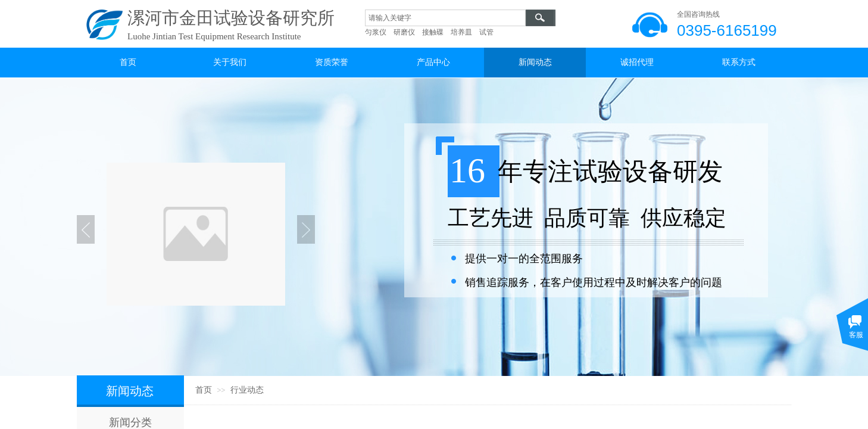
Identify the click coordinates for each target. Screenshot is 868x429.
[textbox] (445, 18)
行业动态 (247, 390)
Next (306, 229)
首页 (204, 390)
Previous (86, 229)
